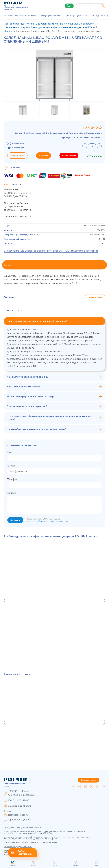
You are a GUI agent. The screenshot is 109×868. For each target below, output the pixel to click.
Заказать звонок (89, 780)
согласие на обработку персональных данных (47, 521)
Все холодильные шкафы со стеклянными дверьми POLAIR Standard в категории (51, 251)
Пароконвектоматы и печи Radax (20, 16)
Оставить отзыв (95, 297)
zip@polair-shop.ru (18, 815)
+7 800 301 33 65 (19, 820)
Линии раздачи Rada (77, 16)
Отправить (15, 520)
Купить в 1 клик (17, 155)
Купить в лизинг (69, 155)
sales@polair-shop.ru (19, 806)
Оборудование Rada (51, 16)
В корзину (44, 155)
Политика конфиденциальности (18, 847)
